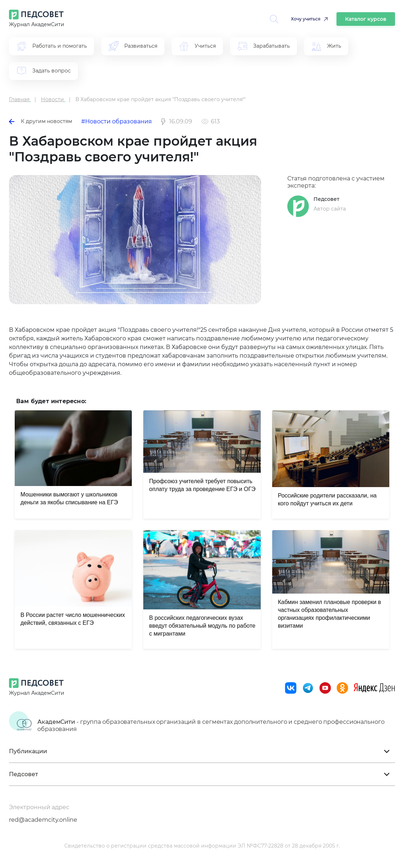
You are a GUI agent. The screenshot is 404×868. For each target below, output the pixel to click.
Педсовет (326, 199)
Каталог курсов (366, 19)
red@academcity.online (43, 820)
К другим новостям (41, 121)
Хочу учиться (306, 19)
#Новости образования (117, 121)
